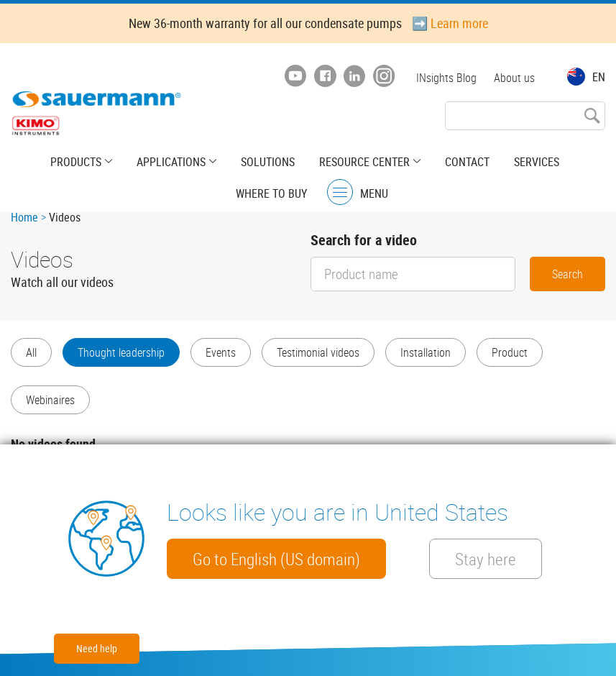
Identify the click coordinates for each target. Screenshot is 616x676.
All (31, 352)
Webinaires (50, 400)
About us (514, 78)
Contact (467, 162)
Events (221, 352)
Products (76, 162)
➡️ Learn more (450, 23)
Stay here (486, 559)
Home (24, 217)
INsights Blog (446, 78)
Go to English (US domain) (276, 559)
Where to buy (271, 193)
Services (537, 162)
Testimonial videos (318, 352)
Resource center (364, 162)
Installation (426, 352)
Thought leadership (121, 352)
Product (510, 352)
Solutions (268, 162)
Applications (171, 162)
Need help (97, 648)
